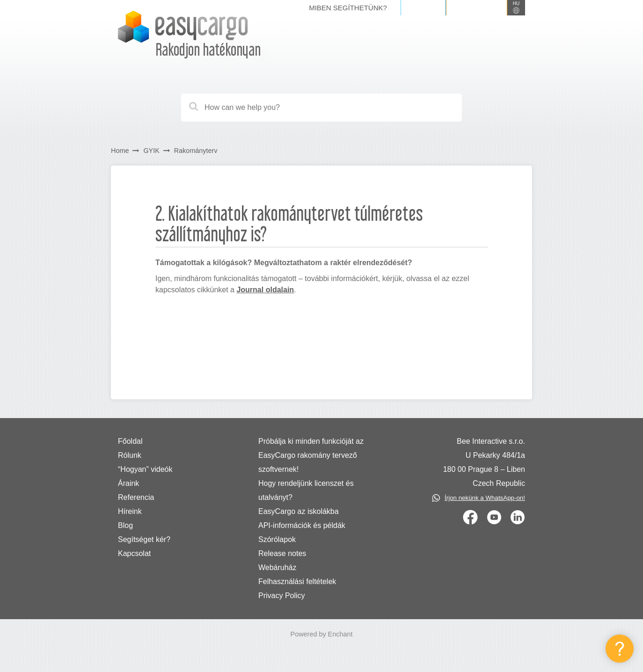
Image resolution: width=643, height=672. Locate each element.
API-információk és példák (302, 525)
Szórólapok (277, 539)
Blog (125, 525)
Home (120, 151)
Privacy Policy (282, 596)
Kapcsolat (134, 553)
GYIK (151, 151)
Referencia (136, 497)
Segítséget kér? (144, 539)
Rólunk (130, 455)
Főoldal (130, 441)
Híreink (130, 511)
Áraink (128, 483)
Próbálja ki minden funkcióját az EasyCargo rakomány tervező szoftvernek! (311, 455)
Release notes (282, 553)
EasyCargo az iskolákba (299, 511)
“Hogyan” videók (145, 469)
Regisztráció (477, 7)
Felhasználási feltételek (297, 582)
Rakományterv (196, 151)
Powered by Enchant (322, 634)
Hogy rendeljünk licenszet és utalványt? (306, 490)
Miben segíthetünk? (348, 8)
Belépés (423, 7)
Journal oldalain (265, 290)
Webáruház (278, 567)
